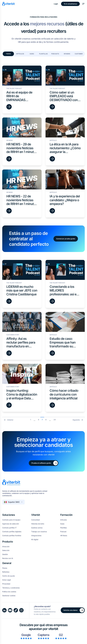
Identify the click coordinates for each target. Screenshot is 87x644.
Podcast (63, 532)
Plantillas (43, 54)
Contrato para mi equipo (11, 520)
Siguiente (78, 420)
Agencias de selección (11, 524)
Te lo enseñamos (70, 4)
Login (56, 4)
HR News (67, 54)
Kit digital (35, 540)
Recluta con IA (8, 558)
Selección (6, 550)
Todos (8, 54)
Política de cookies (9, 592)
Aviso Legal (7, 580)
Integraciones (36, 536)
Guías (32, 54)
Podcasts (55, 54)
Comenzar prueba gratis (66, 239)
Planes (5, 568)
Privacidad (6, 584)
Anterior (8, 420)
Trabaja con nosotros (39, 532)
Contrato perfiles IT (9, 528)
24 (55, 420)
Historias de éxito (38, 524)
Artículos (20, 54)
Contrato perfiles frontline (12, 536)
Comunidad (36, 520)
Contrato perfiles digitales (12, 532)
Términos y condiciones (11, 588)
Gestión (5, 554)
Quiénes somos (37, 528)
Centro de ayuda (8, 576)
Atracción (6, 547)
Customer (79, 54)
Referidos (6, 572)
